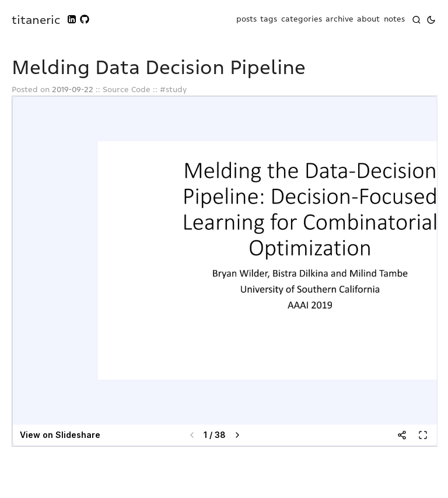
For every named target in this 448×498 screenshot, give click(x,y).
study (176, 90)
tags (269, 19)
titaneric (36, 20)
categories (302, 19)
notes (394, 19)
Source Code (127, 90)
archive (339, 19)
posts (246, 19)
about (368, 19)
